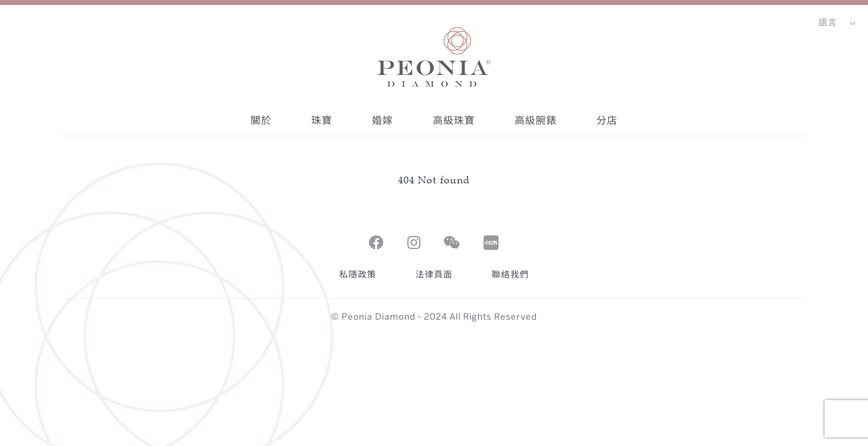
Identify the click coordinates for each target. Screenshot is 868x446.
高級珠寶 (454, 120)
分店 (607, 120)
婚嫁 (383, 120)
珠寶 (322, 120)
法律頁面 (434, 275)
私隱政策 (358, 275)
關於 (261, 120)
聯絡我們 (510, 275)
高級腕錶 (536, 120)
